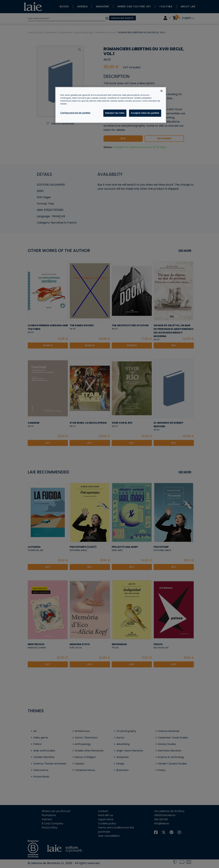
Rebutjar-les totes (115, 113)
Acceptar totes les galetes (145, 113)
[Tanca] (162, 91)
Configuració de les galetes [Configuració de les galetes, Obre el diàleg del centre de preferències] (75, 113)
